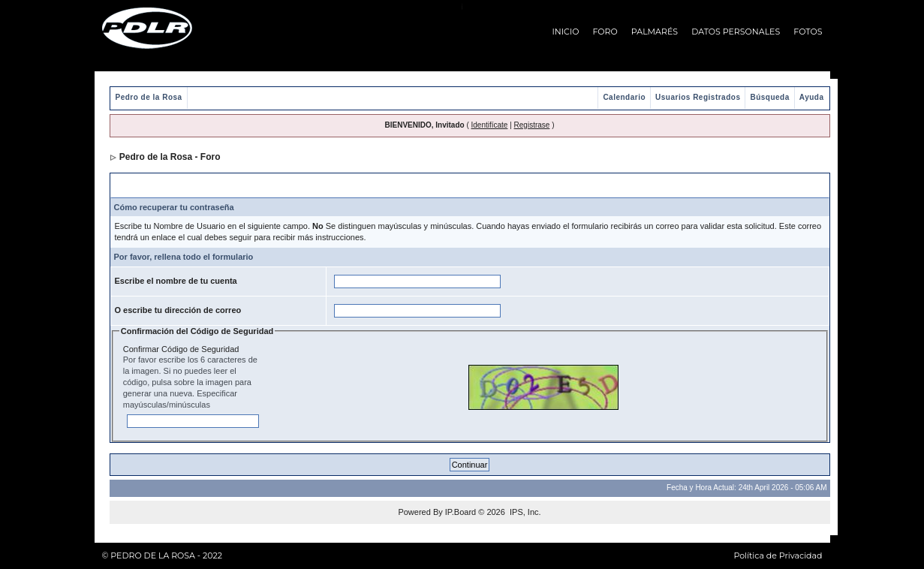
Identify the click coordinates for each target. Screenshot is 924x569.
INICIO (566, 32)
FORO (605, 32)
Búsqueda (769, 97)
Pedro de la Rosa (149, 97)
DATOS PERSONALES (736, 32)
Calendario (624, 97)
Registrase (532, 125)
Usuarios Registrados (698, 97)
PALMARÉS (655, 32)
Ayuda (812, 97)
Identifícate (490, 125)
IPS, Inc (524, 512)
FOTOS (808, 32)
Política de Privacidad (778, 555)
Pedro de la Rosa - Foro (170, 157)
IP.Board (460, 512)
